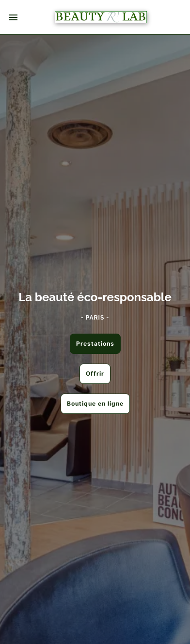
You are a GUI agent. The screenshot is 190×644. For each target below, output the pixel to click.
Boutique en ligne (95, 403)
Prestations (95, 344)
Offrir (95, 373)
